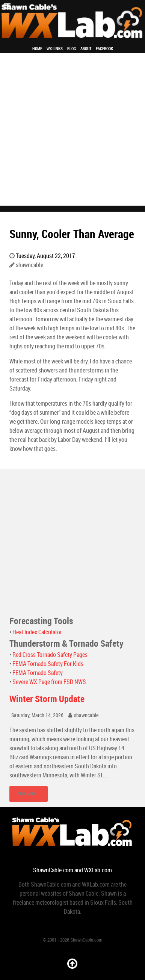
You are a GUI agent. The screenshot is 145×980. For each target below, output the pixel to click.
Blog (72, 49)
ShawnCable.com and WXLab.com (72, 870)
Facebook (104, 49)
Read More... (29, 794)
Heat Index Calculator (37, 632)
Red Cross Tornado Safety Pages (50, 655)
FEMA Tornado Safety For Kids (48, 664)
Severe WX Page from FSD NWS (49, 682)
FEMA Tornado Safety (38, 673)
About (86, 49)
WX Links (55, 49)
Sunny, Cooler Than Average (72, 234)
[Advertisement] (72, 129)
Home (37, 49)
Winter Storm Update (47, 699)
